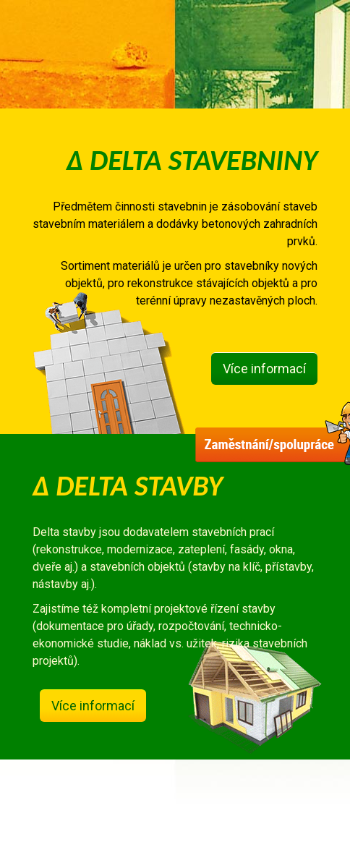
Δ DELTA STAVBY (128, 486)
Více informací (264, 369)
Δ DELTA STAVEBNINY (192, 160)
